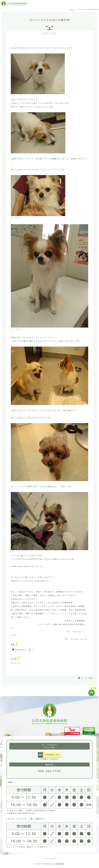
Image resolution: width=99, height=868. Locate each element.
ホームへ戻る (87, 678)
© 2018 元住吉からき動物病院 (49, 864)
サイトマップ (49, 859)
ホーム (73, 9)
